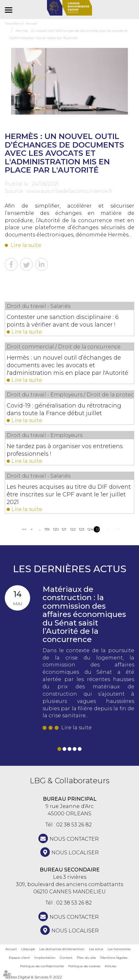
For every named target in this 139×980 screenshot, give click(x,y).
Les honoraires (119, 949)
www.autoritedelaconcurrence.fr (70, 191)
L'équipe (28, 949)
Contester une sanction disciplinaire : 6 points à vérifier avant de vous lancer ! (63, 321)
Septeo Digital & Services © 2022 (33, 977)
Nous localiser (75, 853)
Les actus (96, 949)
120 (55, 529)
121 (64, 529)
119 (46, 529)
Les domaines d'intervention (62, 949)
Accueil (11, 949)
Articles (110, 966)
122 (72, 529)
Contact (66, 958)
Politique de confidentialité (42, 966)
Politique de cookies (84, 966)
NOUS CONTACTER (74, 839)
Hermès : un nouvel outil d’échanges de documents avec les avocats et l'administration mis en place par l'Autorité (67, 365)
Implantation (45, 958)
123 (81, 529)
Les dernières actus (70, 569)
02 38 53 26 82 (74, 825)
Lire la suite (26, 245)
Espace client (19, 958)
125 (98, 529)
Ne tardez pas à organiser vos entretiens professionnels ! (65, 450)
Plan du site (86, 958)
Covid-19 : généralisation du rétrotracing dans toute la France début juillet (64, 409)
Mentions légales (114, 958)
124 (89, 529)
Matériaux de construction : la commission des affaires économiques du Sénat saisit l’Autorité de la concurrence (84, 614)
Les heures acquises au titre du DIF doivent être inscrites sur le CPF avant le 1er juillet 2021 (69, 494)
